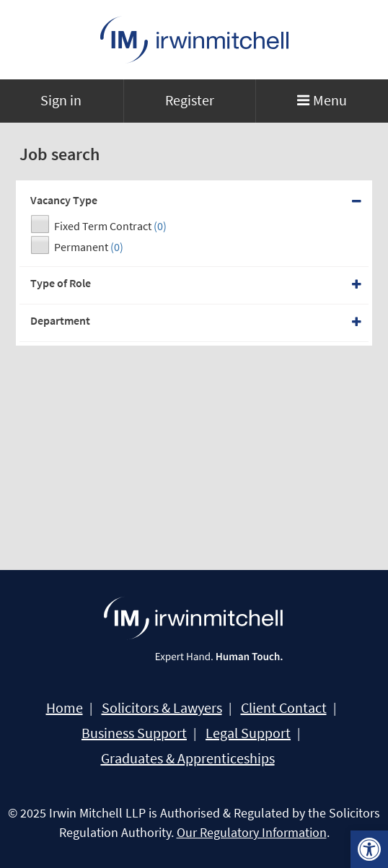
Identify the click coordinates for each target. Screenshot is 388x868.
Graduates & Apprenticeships (188, 758)
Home (65, 708)
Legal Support (248, 733)
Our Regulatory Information (252, 832)
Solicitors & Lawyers (162, 708)
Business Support (134, 733)
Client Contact (284, 708)
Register (190, 100)
